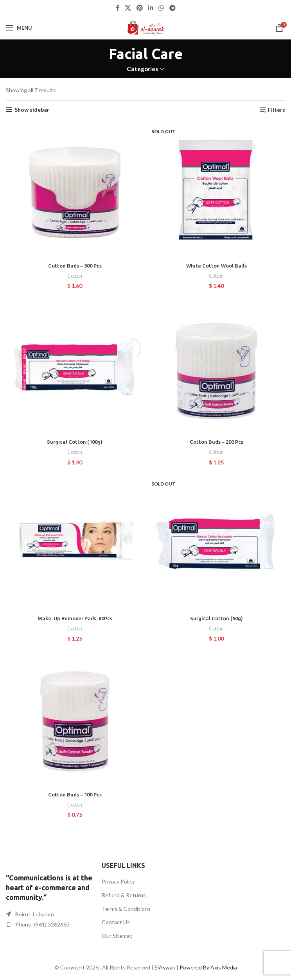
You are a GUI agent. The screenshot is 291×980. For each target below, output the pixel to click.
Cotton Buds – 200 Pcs (216, 442)
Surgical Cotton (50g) (216, 618)
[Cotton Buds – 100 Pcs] (75, 719)
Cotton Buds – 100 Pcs (75, 794)
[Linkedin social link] (150, 8)
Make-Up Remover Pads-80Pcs (75, 618)
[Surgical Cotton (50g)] (216, 542)
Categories (142, 69)
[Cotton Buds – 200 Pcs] (216, 366)
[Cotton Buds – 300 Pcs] (75, 190)
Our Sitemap (117, 936)
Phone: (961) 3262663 (42, 924)
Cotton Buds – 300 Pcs (75, 266)
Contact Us (116, 922)
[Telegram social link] (172, 8)
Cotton (75, 276)
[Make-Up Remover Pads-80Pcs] (75, 542)
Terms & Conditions (126, 909)
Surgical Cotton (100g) (75, 442)
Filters (277, 110)
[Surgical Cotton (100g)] (75, 366)
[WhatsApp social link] (161, 8)
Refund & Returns (124, 895)
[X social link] (128, 8)
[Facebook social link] (118, 8)
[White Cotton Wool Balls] (216, 190)
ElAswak (165, 967)
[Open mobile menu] (19, 28)
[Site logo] (146, 27)
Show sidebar (32, 110)
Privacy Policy (118, 881)
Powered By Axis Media (208, 967)
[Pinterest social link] (139, 8)
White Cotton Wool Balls (216, 266)
